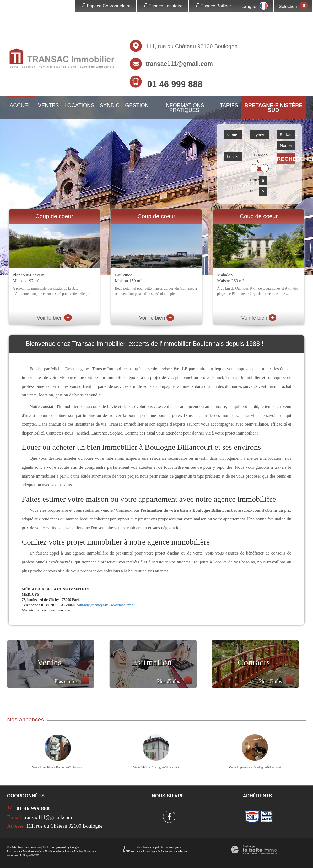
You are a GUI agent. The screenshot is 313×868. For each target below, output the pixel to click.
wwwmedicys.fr (123, 605)
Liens (68, 851)
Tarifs (229, 105)
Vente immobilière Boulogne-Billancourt (58, 767)
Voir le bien (54, 318)
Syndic (110, 105)
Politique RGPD (30, 855)
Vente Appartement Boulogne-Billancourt (255, 767)
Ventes (48, 105)
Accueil (21, 105)
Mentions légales (33, 851)
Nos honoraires (54, 851)
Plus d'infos (72, 681)
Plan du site (14, 851)
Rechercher (286, 159)
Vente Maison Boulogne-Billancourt (156, 767)
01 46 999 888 (175, 84)
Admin (78, 851)
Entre (253, 180)
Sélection (288, 6)
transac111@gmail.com (179, 64)
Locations (79, 105)
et (252, 190)
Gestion (137, 105)
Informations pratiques (184, 108)
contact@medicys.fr (92, 605)
